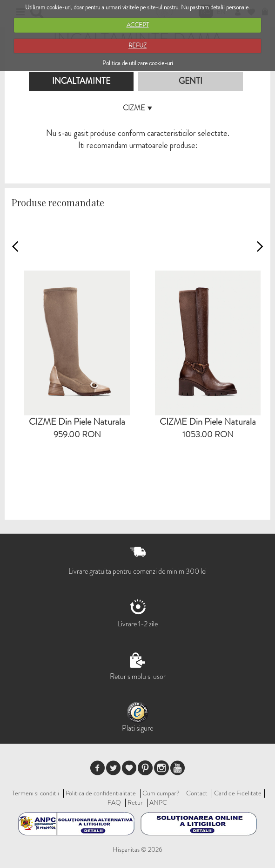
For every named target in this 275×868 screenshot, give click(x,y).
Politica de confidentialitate (101, 793)
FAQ (114, 802)
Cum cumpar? (161, 793)
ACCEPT (138, 25)
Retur (135, 802)
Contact (197, 793)
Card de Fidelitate (238, 793)
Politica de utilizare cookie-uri (138, 63)
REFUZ (137, 45)
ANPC (158, 802)
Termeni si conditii (36, 793)
